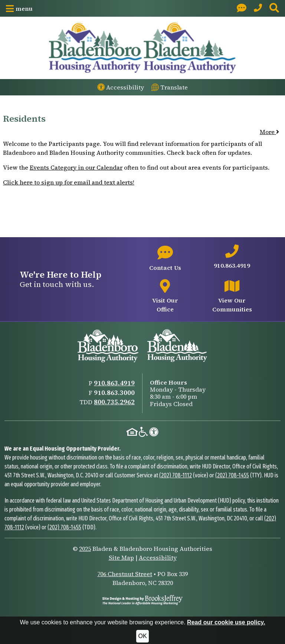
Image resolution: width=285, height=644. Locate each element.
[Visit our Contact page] (242, 8)
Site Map (121, 558)
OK (142, 636)
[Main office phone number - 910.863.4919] (232, 257)
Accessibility (158, 558)
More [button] (269, 132)
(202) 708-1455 (232, 475)
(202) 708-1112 (176, 475)
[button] (19, 9)
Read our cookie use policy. (226, 622)
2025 (85, 549)
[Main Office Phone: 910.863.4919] (258, 8)
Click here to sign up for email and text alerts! (69, 182)
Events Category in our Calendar (76, 167)
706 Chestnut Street (125, 574)
